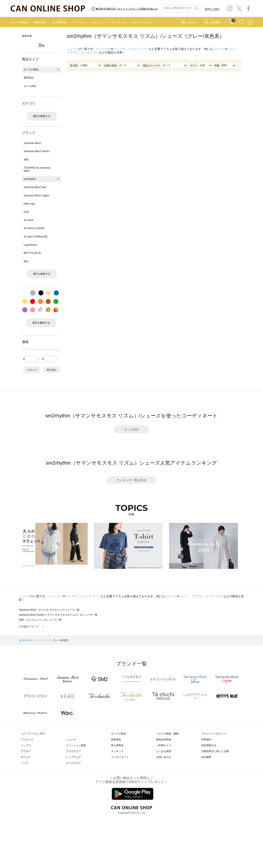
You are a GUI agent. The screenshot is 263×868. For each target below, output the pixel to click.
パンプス (119, 49)
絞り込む (52, 370)
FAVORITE (241, 22)
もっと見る (131, 429)
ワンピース (27, 740)
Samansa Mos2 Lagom (36, 196)
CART (232, 21)
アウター (26, 751)
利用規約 (206, 740)
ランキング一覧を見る (131, 480)
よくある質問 (164, 751)
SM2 (26, 160)
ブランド (79, 22)
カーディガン (90, 52)
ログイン (192, 22)
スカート (219, 49)
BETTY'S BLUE (32, 253)
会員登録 (216, 22)
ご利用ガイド (164, 745)
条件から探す (212, 9)
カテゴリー (98, 22)
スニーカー (103, 49)
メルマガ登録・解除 (167, 734)
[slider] (24, 349)
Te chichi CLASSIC (34, 228)
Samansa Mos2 (32, 143)
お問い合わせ (164, 757)
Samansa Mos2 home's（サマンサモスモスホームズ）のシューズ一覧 (58, 615)
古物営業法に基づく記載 (215, 751)
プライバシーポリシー (214, 734)
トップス (26, 745)
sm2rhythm (30, 179)
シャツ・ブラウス (191, 596)
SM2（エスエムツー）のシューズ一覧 (40, 620)
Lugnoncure (30, 245)
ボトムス (26, 757)
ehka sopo (29, 204)
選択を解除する (42, 116)
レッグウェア (73, 757)
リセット (32, 370)
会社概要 (206, 757)
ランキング (119, 22)
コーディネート (143, 22)
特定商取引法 (209, 745)
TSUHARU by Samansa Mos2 (37, 169)
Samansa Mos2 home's (37, 151)
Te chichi (28, 220)
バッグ (25, 763)
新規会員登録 (164, 740)
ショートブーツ (138, 49)
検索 (196, 9)
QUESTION (250, 22)
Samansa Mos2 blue (35, 187)
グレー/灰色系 (60, 640)
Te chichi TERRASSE (36, 237)
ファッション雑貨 (76, 745)
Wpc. (26, 261)
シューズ (73, 49)
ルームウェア (73, 763)
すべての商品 (19, 22)
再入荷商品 (59, 22)
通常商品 (29, 78)
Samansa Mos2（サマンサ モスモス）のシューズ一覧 (49, 610)
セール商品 (30, 86)
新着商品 (40, 22)
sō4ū (26, 212)
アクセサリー (73, 751)
